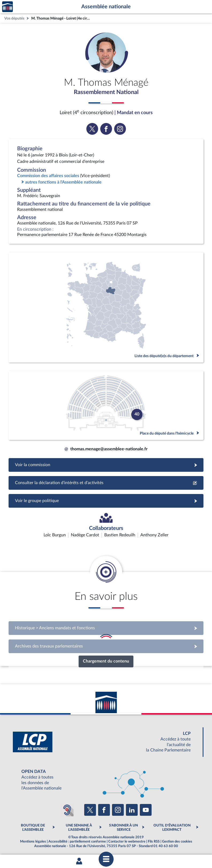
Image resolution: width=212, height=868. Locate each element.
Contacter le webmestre (127, 842)
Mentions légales (33, 842)
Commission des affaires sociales (48, 176)
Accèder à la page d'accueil (7, 7)
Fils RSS (154, 842)
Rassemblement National (106, 92)
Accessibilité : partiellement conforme (77, 842)
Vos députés (14, 18)
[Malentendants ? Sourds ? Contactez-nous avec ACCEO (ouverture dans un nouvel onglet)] (67, 810)
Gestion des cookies (177, 842)
